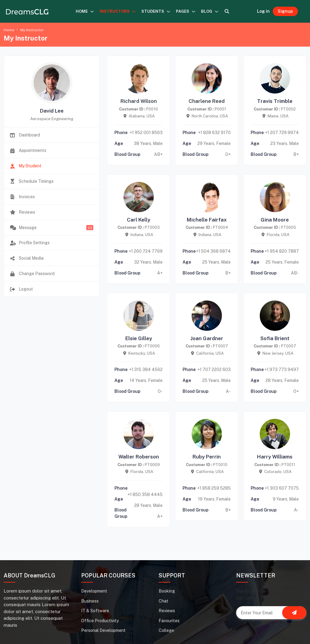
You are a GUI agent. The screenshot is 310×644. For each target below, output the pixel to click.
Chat (163, 601)
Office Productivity (100, 621)
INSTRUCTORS (118, 11)
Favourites (169, 621)
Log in (263, 11)
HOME (85, 11)
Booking (167, 591)
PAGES (186, 11)
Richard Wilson (139, 101)
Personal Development (103, 630)
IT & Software (95, 611)
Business (90, 601)
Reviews (167, 611)
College (166, 630)
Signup (285, 11)
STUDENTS (156, 11)
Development (94, 591)
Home (9, 30)
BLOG (210, 11)
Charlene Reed (207, 101)
